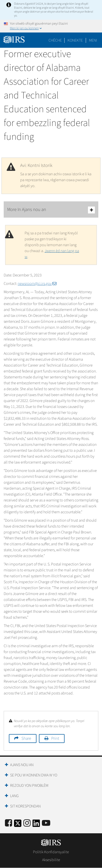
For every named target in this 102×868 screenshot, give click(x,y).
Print (55, 739)
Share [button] (26, 739)
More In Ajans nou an (51, 210)
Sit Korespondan (25, 806)
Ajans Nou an (22, 765)
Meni (93, 40)
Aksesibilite (51, 860)
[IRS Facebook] (8, 823)
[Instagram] (27, 823)
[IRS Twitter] (18, 825)
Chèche (55, 40)
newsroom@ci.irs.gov (37, 284)
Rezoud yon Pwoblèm (29, 786)
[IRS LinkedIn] (36, 825)
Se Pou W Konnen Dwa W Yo (34, 775)
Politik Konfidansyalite (51, 852)
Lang (14, 796)
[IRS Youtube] (46, 823)
